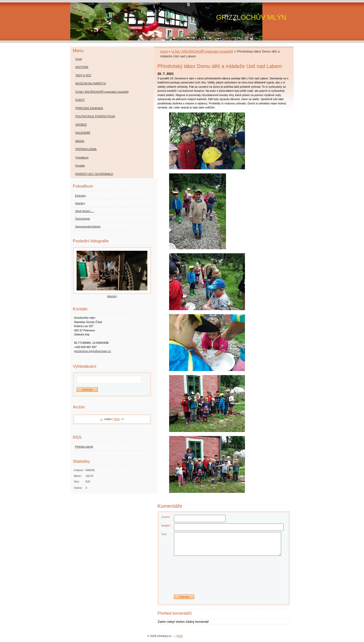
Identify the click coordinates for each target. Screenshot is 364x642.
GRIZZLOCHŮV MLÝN (251, 17)
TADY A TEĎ (83, 75)
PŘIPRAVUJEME (86, 149)
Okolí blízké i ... (85, 211)
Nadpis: (166, 525)
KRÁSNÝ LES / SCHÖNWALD (94, 174)
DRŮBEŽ (81, 125)
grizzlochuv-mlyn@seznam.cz (93, 351)
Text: (164, 534)
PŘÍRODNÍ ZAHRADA (89, 108)
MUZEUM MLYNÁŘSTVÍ (91, 83)
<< (101, 419)
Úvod (164, 51)
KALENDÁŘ (83, 133)
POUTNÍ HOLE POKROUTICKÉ (95, 116)
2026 (117, 419)
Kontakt (80, 166)
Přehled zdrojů (84, 447)
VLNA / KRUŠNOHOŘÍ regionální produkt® (202, 51)
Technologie (83, 219)
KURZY (80, 100)
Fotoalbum (82, 157)
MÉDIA (80, 141)
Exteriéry (81, 196)
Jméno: (166, 517)
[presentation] (224, 577)
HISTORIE (82, 67)
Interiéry (80, 203)
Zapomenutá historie (88, 226)
